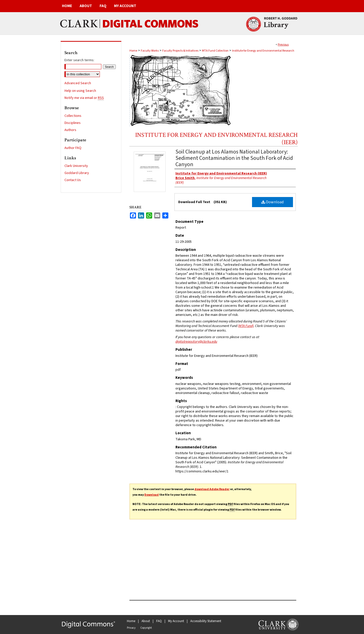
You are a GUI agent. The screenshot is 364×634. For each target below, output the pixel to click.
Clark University (76, 166)
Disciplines (73, 123)
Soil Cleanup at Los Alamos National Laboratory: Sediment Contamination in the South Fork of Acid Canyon (234, 158)
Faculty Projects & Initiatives (180, 51)
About (146, 621)
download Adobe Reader (212, 489)
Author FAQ (73, 148)
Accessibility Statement (206, 621)
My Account (176, 621)
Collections (73, 116)
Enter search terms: (79, 60)
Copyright (146, 628)
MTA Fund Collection (215, 51)
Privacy (131, 628)
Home (133, 51)
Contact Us (73, 180)
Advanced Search (78, 83)
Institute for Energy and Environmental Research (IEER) (217, 139)
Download (272, 202)
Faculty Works (150, 51)
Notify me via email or (84, 98)
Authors (70, 130)
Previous (283, 45)
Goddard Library (77, 173)
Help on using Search (80, 91)
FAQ (159, 621)
